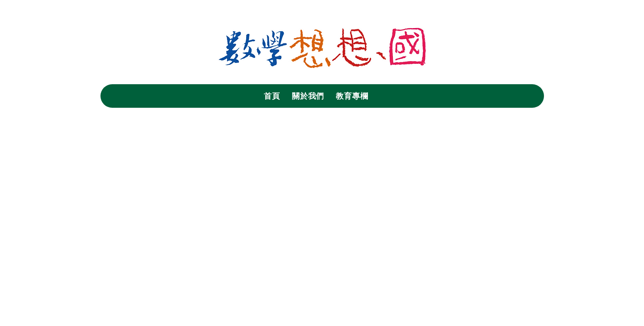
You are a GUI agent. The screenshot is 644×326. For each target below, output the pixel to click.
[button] (308, 96)
